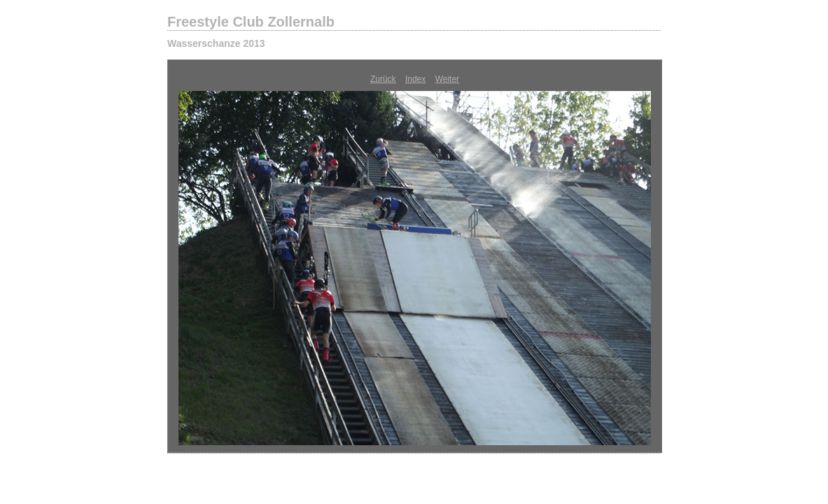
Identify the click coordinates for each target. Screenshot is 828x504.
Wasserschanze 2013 (216, 43)
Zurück (383, 79)
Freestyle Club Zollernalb (251, 22)
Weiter (447, 79)
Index (415, 79)
